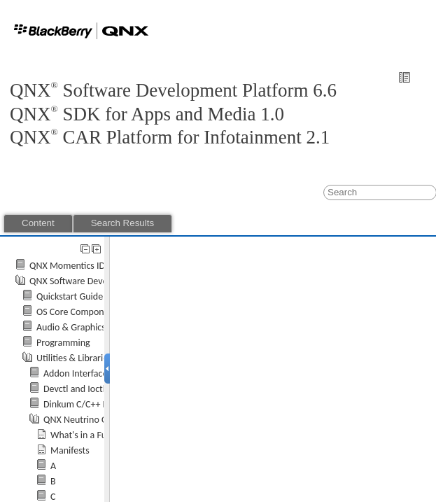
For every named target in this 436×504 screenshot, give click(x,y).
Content (38, 223)
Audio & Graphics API (79, 327)
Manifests (70, 450)
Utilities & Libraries (74, 358)
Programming (63, 343)
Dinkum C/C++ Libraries (90, 404)
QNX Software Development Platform (103, 281)
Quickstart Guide (70, 296)
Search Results (122, 223)
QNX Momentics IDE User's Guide (96, 266)
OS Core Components (79, 312)
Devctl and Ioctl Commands (98, 389)
